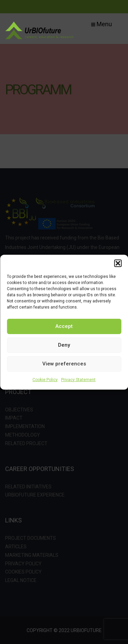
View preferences (64, 364)
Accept (64, 326)
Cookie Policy (45, 380)
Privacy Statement (78, 380)
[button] (118, 263)
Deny (64, 345)
